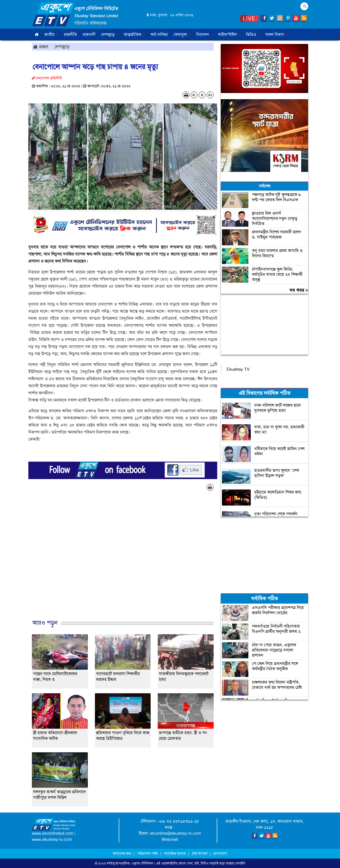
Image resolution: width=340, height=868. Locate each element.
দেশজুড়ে (62, 47)
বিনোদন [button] (204, 34)
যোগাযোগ (220, 853)
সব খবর (299, 290)
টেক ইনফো (200, 853)
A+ (210, 95)
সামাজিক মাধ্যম (175, 853)
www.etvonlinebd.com (53, 833)
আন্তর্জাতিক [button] (134, 34)
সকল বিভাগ (276, 34)
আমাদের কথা (123, 853)
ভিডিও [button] (253, 34)
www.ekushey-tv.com (52, 839)
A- (194, 95)
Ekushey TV (238, 369)
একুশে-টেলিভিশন (142, 863)
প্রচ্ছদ (41, 47)
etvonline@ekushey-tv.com (175, 833)
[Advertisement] (123, 560)
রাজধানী (89, 34)
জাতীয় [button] (51, 34)
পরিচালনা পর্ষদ (148, 853)
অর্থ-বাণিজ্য (159, 34)
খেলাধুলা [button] (182, 34)
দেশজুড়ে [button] (110, 34)
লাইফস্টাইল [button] (229, 34)
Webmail (170, 839)
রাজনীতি (70, 34)
